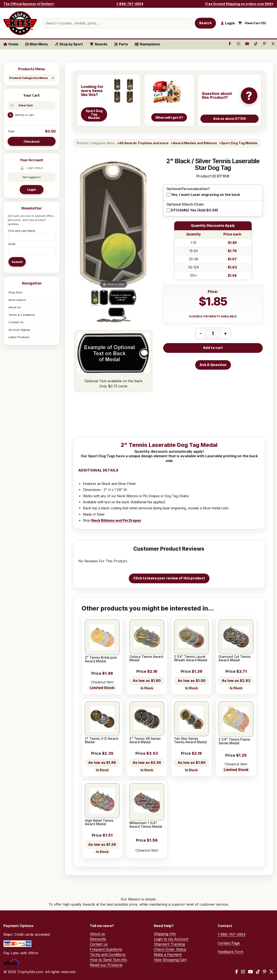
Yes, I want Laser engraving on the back (205, 195)
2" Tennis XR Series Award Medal (145, 741)
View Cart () (255, 23)
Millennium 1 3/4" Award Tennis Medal (146, 825)
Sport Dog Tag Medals (239, 143)
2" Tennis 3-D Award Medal (101, 741)
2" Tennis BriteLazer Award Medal (101, 659)
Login (32, 189)
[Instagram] (243, 972)
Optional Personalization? (188, 189)
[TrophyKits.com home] (20, 23)
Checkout (32, 141)
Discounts (98, 939)
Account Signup (19, 330)
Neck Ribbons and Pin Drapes (116, 520)
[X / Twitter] (271, 972)
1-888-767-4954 (130, 4)
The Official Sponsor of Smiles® (29, 4)
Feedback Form (230, 952)
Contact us (99, 944)
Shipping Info (165, 934)
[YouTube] (250, 972)
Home (11, 44)
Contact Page (229, 943)
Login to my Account (171, 939)
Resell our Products (106, 965)
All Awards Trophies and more (144, 143)
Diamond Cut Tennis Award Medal (235, 659)
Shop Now (15, 292)
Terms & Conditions (22, 315)
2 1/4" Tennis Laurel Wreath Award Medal (191, 659)
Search (205, 23)
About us (97, 934)
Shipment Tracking (169, 944)
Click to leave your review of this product (169, 578)
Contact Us (16, 322)
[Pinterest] (265, 972)
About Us (15, 307)
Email (12, 244)
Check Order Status (170, 949)
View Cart (26, 105)
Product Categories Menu (29, 78)
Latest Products (19, 337)
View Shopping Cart (170, 960)
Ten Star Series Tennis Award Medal (190, 741)
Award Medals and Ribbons (195, 143)
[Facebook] (237, 972)
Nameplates (147, 44)
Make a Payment (168, 954)
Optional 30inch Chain (185, 205)
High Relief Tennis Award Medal (99, 823)
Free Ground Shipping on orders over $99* (239, 4)
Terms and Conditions (108, 954)
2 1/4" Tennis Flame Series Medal (234, 741)
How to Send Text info (108, 960)
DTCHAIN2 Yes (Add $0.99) (195, 210)
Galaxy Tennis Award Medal (146, 659)
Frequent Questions (106, 949)
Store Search (17, 300)
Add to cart (213, 348)
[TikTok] (258, 972)
